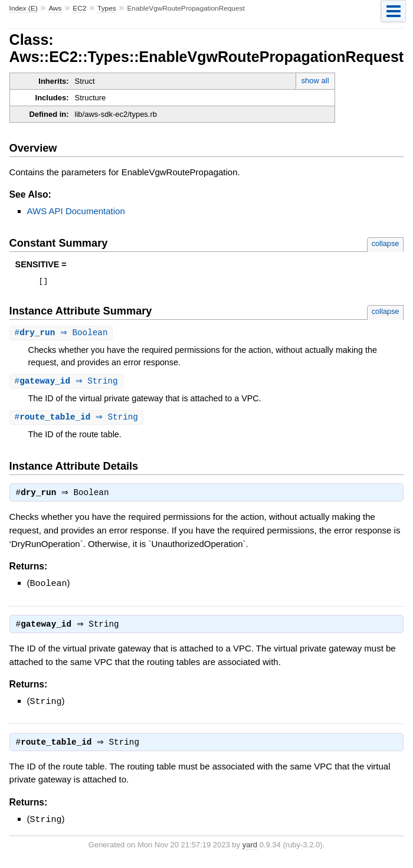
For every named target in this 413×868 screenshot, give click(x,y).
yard (250, 850)
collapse (386, 243)
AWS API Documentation (76, 211)
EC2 (79, 8)
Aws (55, 8)
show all (315, 81)
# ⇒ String (68, 384)
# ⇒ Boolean (63, 335)
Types (107, 8)
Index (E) (24, 8)
